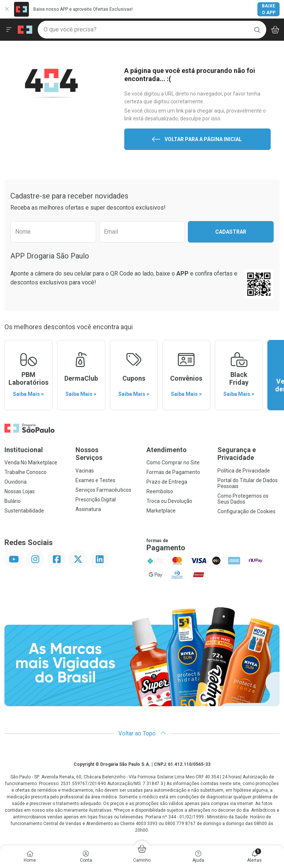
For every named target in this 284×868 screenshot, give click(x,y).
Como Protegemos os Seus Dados (243, 499)
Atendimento (167, 450)
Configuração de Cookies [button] (246, 511)
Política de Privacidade (244, 471)
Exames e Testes (95, 480)
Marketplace (161, 511)
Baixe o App (269, 9)
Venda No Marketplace (31, 463)
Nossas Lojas (20, 491)
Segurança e (248, 454)
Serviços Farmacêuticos (103, 490)
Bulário (13, 501)
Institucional (24, 450)
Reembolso (160, 491)
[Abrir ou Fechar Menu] (9, 30)
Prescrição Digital (96, 500)
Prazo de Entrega (167, 482)
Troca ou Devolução (169, 501)
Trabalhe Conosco (26, 472)
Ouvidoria (16, 482)
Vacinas (85, 471)
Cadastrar (231, 232)
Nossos (106, 454)
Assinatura (88, 509)
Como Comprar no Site (173, 463)
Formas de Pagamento (173, 472)
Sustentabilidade (24, 511)
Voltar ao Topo (142, 733)
